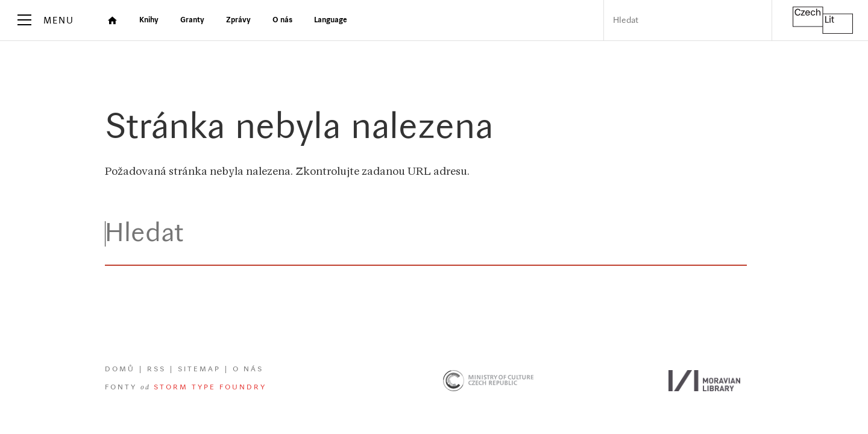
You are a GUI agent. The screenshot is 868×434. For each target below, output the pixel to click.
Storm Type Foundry (210, 388)
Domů (120, 370)
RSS (156, 370)
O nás (248, 370)
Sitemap (199, 370)
